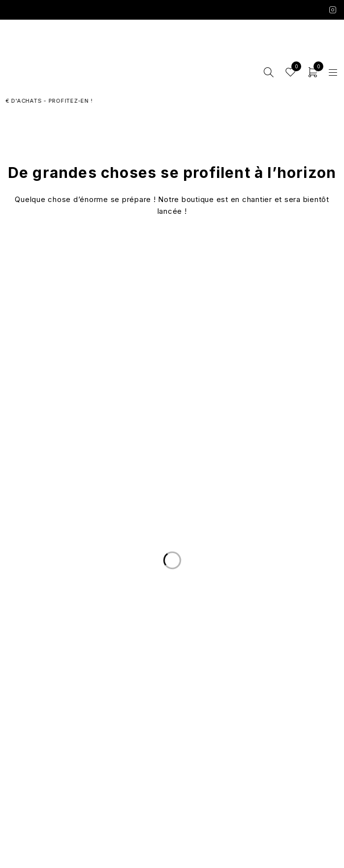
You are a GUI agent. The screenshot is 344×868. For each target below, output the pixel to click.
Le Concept (172, 684)
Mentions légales (172, 774)
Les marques (172, 719)
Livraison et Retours (172, 629)
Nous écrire (172, 641)
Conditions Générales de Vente (172, 762)
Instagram (333, 10)
